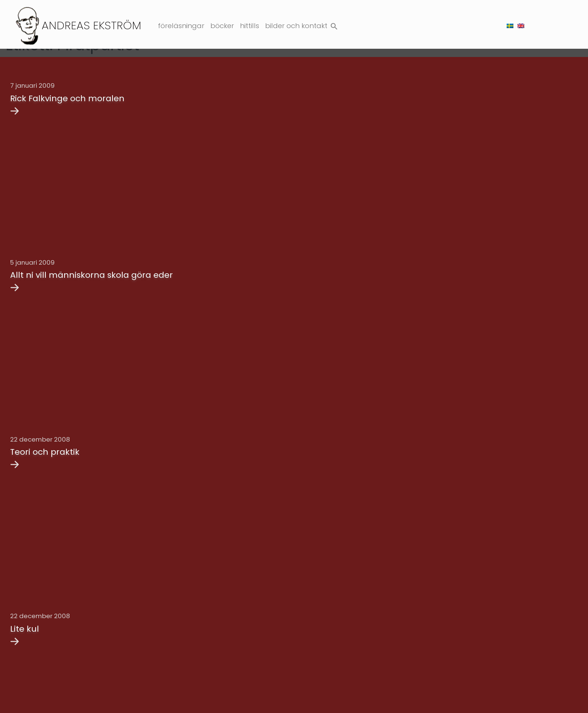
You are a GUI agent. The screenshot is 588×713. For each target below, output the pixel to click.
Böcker (222, 26)
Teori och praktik (45, 440)
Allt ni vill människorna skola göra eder (91, 269)
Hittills (250, 26)
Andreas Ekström (91, 25)
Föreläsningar (181, 26)
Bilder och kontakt (296, 26)
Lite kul (25, 611)
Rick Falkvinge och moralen (67, 98)
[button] (334, 25)
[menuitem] (510, 26)
